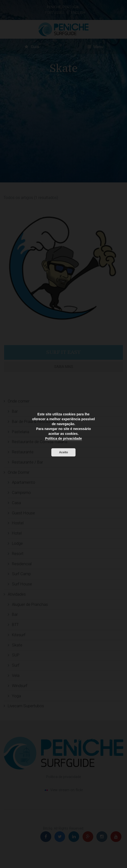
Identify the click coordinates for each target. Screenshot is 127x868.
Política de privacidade (64, 438)
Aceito (63, 452)
